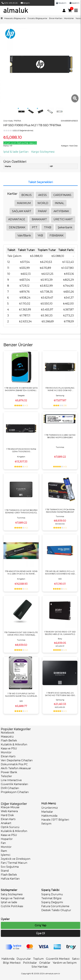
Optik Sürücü (10, 827)
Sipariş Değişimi (52, 902)
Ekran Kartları (56, 18)
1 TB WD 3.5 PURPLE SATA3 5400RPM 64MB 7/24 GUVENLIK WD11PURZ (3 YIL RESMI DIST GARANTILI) (21, 695)
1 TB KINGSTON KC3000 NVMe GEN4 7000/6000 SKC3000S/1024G (21, 450)
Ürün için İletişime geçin (20, 143)
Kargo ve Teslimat (13, 898)
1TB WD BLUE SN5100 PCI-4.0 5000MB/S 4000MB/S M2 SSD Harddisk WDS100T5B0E (60, 572)
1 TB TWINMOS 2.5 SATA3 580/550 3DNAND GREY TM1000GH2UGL (21, 511)
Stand (5, 871)
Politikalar (30, 963)
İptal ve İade (9, 902)
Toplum (38, 959)
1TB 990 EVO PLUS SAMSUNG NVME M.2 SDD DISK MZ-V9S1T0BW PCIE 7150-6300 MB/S (60, 389)
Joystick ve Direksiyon (16, 859)
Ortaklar (45, 963)
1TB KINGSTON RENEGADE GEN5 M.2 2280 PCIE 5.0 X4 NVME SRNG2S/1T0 (21, 572)
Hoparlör (7, 839)
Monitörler (69, 18)
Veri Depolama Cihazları (17, 760)
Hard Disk (7, 815)
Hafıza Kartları (10, 879)
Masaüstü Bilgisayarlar (15, 18)
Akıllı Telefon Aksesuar (16, 768)
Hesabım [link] (61, 3)
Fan (3, 843)
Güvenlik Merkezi (58, 959)
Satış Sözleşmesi (12, 894)
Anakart (6, 823)
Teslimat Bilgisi (51, 898)
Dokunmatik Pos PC (14, 764)
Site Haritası (40, 967)
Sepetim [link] (74, 3)
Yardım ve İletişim (65, 963)
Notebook (7, 733)
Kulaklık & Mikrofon (14, 744)
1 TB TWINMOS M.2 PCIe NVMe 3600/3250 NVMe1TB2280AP (60, 511)
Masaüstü (7, 737)
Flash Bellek (9, 741)
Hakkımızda (49, 816)
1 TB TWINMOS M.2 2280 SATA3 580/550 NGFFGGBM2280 (60, 436)
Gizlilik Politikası (12, 906)
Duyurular (24, 959)
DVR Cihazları (10, 788)
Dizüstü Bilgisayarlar (37, 18)
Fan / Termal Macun (14, 863)
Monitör (6, 752)
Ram (4, 851)
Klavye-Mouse (10, 807)
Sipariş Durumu (52, 894)
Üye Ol (40, 933)
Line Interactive (11, 780)
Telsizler (6, 776)
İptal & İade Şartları (16, 152)
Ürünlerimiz (50, 808)
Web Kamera (9, 811)
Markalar (47, 812)
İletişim (25, 3)
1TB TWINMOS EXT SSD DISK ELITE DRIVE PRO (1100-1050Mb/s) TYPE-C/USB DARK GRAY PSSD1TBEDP (21, 634)
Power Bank (9, 772)
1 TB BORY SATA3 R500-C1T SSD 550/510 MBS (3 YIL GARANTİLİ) (60, 633)
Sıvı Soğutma (10, 867)
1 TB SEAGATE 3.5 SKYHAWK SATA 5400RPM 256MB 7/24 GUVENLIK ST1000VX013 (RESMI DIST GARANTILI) (21, 389)
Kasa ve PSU (9, 748)
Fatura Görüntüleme (55, 906)
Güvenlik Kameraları (14, 784)
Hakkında (8, 959)
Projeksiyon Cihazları (15, 792)
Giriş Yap (40, 925)
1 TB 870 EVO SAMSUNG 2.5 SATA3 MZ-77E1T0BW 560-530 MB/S (60, 694)
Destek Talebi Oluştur (56, 910)
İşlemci (6, 855)
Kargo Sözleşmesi (43, 152)
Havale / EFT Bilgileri (55, 820)
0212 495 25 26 (10, 3)
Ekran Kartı (8, 756)
